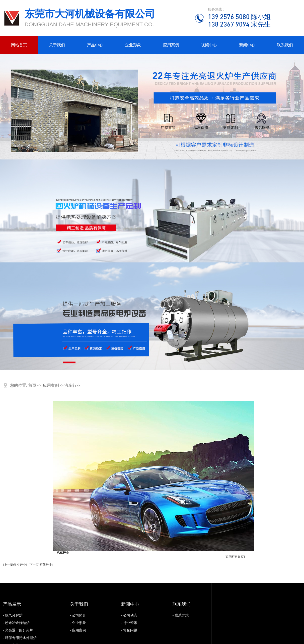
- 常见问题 (129, 630)
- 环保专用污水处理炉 (20, 638)
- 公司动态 (129, 615)
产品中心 (95, 45)
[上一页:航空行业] (15, 565)
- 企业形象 (78, 623)
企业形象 (133, 45)
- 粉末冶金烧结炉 (16, 623)
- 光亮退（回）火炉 (18, 630)
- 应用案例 (78, 630)
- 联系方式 (181, 615)
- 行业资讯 (129, 623)
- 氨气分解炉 (13, 615)
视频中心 (209, 45)
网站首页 (19, 45)
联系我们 (285, 45)
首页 (32, 385)
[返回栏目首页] (235, 557)
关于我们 (57, 45)
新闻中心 (247, 45)
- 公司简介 (78, 615)
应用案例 (171, 45)
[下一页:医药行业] (41, 565)
